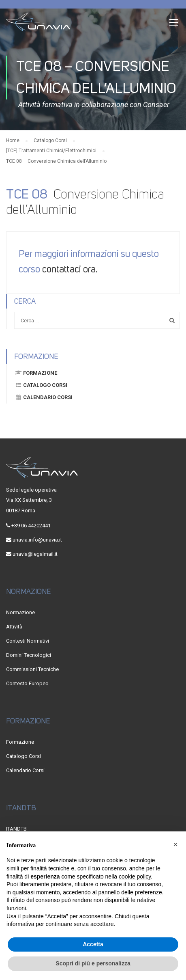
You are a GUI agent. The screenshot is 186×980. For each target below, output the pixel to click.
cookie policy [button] (135, 876)
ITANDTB (16, 829)
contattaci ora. (70, 269)
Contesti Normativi (28, 641)
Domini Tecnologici (29, 655)
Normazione (20, 612)
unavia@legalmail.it (35, 554)
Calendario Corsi (43, 397)
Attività (14, 627)
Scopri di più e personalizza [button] (93, 963)
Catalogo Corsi (41, 385)
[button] (175, 844)
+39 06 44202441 (31, 526)
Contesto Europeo (27, 683)
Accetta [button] (93, 944)
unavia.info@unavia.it (37, 540)
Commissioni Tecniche (32, 669)
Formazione (36, 373)
